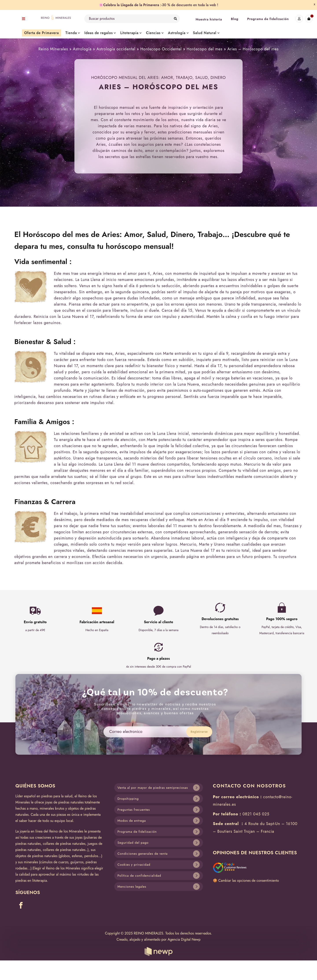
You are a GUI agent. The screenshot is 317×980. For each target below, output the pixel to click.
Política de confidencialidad (139, 876)
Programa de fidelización (268, 19)
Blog (235, 19)
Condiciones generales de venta (143, 854)
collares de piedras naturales (64, 844)
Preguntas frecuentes (134, 810)
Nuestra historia (209, 19)
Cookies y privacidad (134, 865)
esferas (77, 856)
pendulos (91, 856)
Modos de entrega (132, 821)
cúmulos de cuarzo (54, 862)
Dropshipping (128, 799)
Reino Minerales (53, 49)
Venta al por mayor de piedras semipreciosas (153, 788)
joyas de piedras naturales (64, 802)
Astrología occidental (116, 49)
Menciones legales (132, 887)
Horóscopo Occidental (161, 49)
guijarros (77, 862)
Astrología (82, 49)
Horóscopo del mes (205, 49)
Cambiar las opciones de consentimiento (249, 881)
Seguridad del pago (133, 843)
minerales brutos (52, 808)
